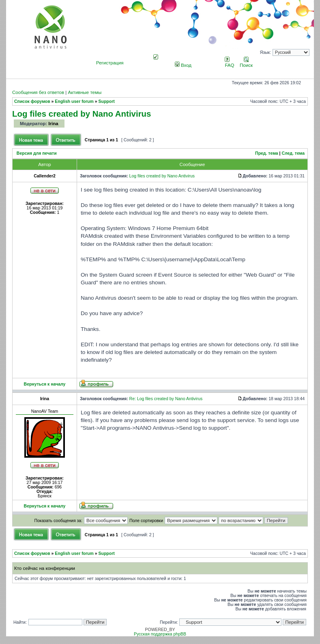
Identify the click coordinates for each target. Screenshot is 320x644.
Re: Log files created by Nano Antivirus (166, 399)
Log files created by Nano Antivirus (82, 114)
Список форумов (32, 101)
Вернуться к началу (45, 384)
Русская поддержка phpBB (160, 634)
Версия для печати (37, 153)
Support (107, 101)
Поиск (246, 63)
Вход (183, 65)
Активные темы (85, 92)
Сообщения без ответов (38, 92)
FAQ (229, 63)
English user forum (74, 101)
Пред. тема (267, 153)
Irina (53, 124)
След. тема (293, 153)
